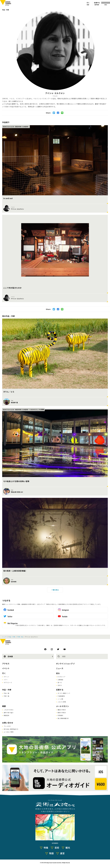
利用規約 (60, 715)
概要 (4, 706)
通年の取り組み (9, 713)
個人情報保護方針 (63, 718)
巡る (58, 673)
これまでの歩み (9, 710)
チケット (6, 677)
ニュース (60, 668)
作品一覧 (6, 693)
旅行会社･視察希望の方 (11, 729)
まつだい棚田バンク (64, 693)
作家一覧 (20, 637)
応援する (60, 690)
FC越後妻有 (61, 696)
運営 (62, 853)
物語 (51, 853)
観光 (68, 848)
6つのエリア (62, 677)
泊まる (60, 685)
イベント (6, 668)
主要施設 (60, 680)
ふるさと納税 (62, 702)
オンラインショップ (64, 664)
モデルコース (8, 682)
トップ (4, 637)
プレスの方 (7, 726)
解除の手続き (62, 713)
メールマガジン (63, 706)
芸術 (57, 848)
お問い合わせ (8, 723)
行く (4, 673)
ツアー (6, 680)
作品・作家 (6, 10)
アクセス (6, 664)
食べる (60, 682)
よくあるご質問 (9, 732)
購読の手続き (62, 710)
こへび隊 (60, 699)
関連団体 (6, 715)
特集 (46, 848)
